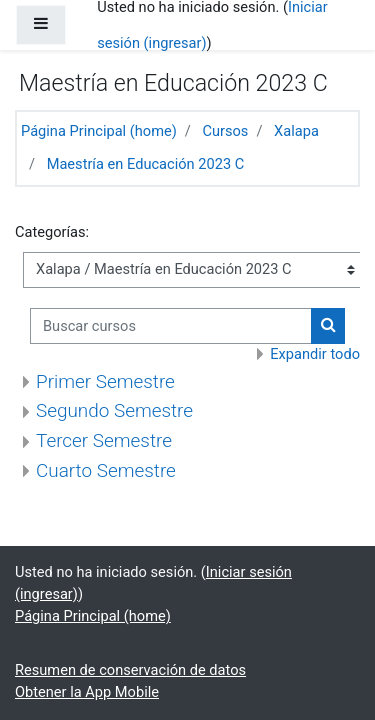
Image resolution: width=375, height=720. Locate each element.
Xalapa (296, 131)
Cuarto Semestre (106, 470)
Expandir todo (315, 354)
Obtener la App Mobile (87, 692)
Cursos (225, 131)
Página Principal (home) (99, 131)
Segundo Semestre (114, 410)
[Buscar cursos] (171, 326)
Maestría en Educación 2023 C (146, 164)
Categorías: (52, 232)
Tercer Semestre (104, 440)
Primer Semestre (105, 381)
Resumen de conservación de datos (130, 670)
